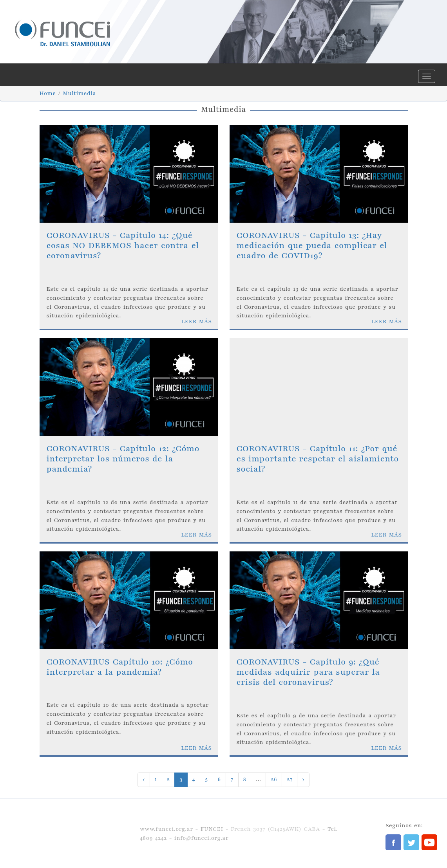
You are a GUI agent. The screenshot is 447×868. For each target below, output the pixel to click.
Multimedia (79, 93)
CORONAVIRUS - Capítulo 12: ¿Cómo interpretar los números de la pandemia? (123, 459)
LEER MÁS (196, 321)
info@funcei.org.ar (201, 838)
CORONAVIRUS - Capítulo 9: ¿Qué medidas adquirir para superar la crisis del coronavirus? (308, 672)
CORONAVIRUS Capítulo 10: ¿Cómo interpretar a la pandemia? (120, 667)
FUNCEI (212, 829)
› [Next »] (303, 779)
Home (48, 93)
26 (274, 779)
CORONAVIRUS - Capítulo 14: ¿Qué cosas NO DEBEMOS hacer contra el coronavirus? (123, 246)
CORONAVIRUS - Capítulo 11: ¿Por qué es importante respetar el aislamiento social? (318, 459)
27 (290, 779)
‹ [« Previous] (144, 779)
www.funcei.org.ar (166, 829)
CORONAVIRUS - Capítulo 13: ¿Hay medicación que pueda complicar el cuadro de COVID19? (312, 246)
